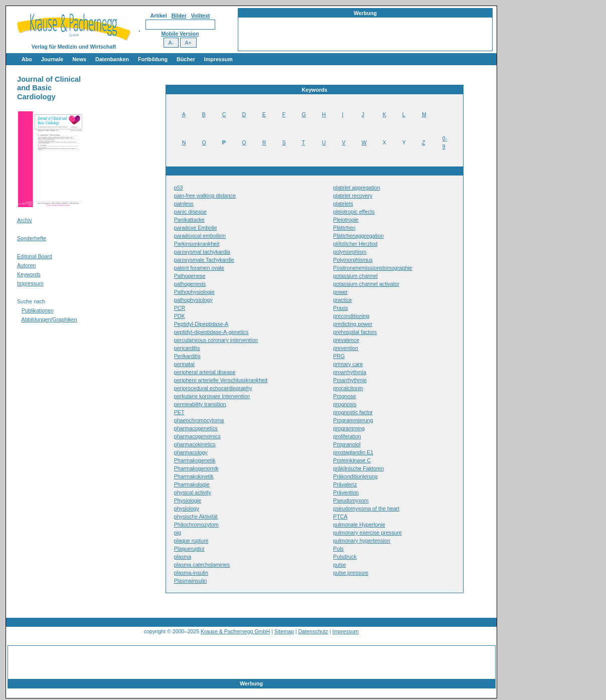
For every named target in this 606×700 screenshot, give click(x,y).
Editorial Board (35, 256)
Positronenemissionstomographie (373, 268)
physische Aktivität (196, 516)
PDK (180, 316)
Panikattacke (189, 220)
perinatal (184, 364)
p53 (179, 188)
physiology (187, 508)
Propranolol (347, 444)
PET (179, 412)
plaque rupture (191, 541)
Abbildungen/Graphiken (49, 319)
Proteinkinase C (352, 460)
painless (184, 204)
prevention (346, 348)
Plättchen (344, 228)
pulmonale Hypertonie (359, 524)
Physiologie (188, 500)
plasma (183, 557)
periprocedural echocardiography (213, 388)
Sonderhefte (32, 238)
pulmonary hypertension (362, 541)
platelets (343, 204)
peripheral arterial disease (205, 372)
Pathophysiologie (194, 292)
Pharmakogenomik (196, 468)
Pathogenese (190, 276)
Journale (52, 59)
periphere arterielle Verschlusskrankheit (221, 380)
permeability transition (200, 404)
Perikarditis (187, 356)
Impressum (218, 59)
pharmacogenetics (196, 428)
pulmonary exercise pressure (367, 533)
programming (349, 428)
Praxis (341, 308)
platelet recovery (353, 196)
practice (342, 300)
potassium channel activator (366, 284)
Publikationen (38, 310)
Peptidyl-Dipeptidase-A (201, 324)
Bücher (186, 59)
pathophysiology (193, 300)
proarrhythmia (350, 372)
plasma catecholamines (202, 565)
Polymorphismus (353, 260)
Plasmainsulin (191, 581)
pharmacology (191, 452)
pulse (339, 565)
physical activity (193, 492)
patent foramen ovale (199, 268)
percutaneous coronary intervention (216, 340)
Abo (27, 59)
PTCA (340, 516)
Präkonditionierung (355, 476)
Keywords (29, 274)
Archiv (25, 220)
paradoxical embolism (200, 236)
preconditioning (351, 316)
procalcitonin (348, 388)
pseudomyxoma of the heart (366, 508)
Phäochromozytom (196, 524)
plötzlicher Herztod (355, 244)
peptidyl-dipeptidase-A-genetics (211, 332)
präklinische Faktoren (358, 468)
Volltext (201, 16)
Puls (338, 549)
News (79, 59)
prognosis (345, 404)
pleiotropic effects (354, 212)
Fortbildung (153, 59)
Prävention (346, 492)
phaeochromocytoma (199, 420)
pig (178, 533)
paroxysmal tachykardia (202, 252)
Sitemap (284, 631)
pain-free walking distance (205, 196)
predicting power (353, 324)
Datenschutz (313, 631)
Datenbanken (112, 59)
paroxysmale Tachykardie (204, 260)
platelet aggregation (357, 188)
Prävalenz (345, 484)
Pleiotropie (346, 220)
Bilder (179, 16)
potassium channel (355, 276)
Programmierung (353, 420)
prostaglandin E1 (353, 452)
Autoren (26, 265)
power (340, 292)
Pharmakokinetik (194, 476)
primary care (348, 364)
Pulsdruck (345, 557)
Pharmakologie (192, 484)
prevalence (346, 340)
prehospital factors (355, 332)
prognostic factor (353, 412)
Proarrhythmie (350, 380)
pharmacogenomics (197, 436)
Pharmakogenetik (195, 460)
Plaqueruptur (189, 549)
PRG (339, 356)
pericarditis (187, 348)
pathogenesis (190, 284)
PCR (180, 308)
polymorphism (350, 252)
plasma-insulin (191, 573)
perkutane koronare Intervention (212, 396)
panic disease (190, 212)
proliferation (347, 436)
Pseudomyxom (351, 500)
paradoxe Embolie (196, 228)
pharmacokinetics (195, 444)
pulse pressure (351, 573)
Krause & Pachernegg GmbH (235, 631)
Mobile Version (180, 34)
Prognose (345, 396)
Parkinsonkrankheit (197, 244)
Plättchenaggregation (358, 236)
